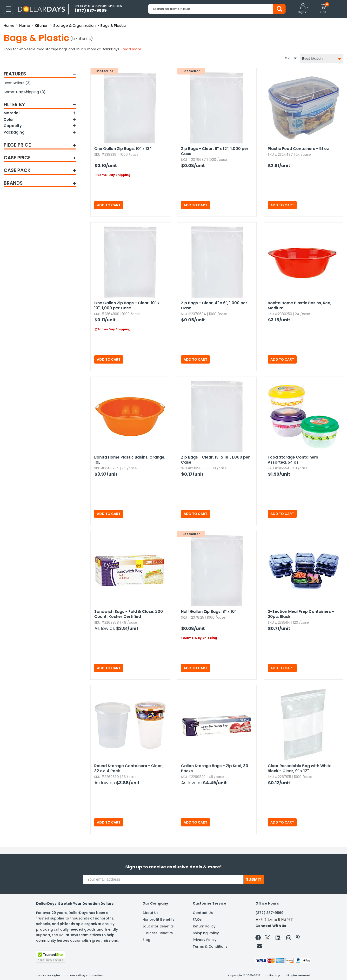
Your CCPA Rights (48, 975)
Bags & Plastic (113, 25)
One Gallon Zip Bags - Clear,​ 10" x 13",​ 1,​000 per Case (127, 305)
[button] (303, 9)
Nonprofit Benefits (158, 919)
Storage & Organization (74, 25)
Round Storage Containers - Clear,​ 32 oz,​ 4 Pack (129, 768)
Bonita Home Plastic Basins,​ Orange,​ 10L (130, 460)
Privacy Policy (205, 940)
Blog (146, 940)
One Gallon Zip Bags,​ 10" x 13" (123, 149)
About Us (150, 913)
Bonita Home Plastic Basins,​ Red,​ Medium (300, 305)
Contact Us (203, 913)
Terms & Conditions (210, 946)
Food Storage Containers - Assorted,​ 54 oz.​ (294, 460)
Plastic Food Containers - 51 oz (298, 149)
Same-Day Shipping (25, 92)
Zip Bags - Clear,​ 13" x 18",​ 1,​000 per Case (215, 460)
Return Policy (204, 926)
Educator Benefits (158, 926)
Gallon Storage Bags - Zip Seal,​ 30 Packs (215, 768)
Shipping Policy (206, 933)
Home (9, 25)
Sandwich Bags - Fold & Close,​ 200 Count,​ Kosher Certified (129, 614)
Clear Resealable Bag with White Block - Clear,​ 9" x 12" (300, 768)
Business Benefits (158, 933)
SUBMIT (254, 879)
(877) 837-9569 (269, 913)
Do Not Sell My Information (84, 975)
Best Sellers (17, 83)
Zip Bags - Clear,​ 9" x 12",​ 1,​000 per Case (215, 151)
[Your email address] (163, 879)
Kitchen (42, 25)
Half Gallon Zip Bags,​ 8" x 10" (209, 612)
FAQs (197, 919)
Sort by (290, 58)
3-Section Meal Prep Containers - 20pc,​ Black (301, 614)
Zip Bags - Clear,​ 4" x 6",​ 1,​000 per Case (214, 305)
